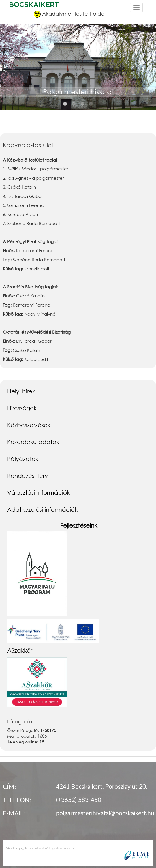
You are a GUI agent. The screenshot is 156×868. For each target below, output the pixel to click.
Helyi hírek (21, 391)
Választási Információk (38, 492)
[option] (78, 73)
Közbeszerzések (29, 425)
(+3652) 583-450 (79, 800)
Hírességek (22, 408)
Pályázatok (23, 459)
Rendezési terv (28, 476)
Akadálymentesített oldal (70, 14)
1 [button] (65, 104)
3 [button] (82, 104)
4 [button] (91, 104)
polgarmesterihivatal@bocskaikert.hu (105, 813)
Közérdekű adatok (33, 442)
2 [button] (74, 104)
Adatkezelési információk (42, 509)
